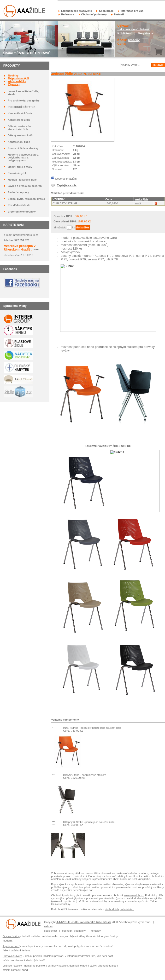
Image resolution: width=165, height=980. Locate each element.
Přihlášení (124, 33)
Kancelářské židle (19, 120)
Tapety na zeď (11, 946)
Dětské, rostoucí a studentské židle (19, 128)
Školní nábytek (17, 173)
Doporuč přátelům (66, 179)
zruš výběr (141, 199)
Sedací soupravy (18, 192)
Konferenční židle (19, 142)
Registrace (146, 33)
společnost (51, 931)
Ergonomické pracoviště (77, 11)
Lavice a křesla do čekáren (25, 186)
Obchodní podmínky (94, 14)
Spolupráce (106, 11)
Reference (68, 14)
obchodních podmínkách (120, 909)
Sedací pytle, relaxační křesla (26, 199)
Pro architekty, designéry (24, 101)
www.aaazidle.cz (134, 895)
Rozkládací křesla (19, 205)
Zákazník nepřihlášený (133, 29)
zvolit (138, 203)
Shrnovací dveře (12, 956)
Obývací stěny (11, 936)
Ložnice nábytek (12, 966)
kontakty (96, 931)
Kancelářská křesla (20, 113)
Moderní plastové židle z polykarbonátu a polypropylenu (23, 157)
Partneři (119, 14)
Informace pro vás (132, 11)
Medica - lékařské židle (22, 180)
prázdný (134, 40)
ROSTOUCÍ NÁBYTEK (22, 107)
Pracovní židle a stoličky (23, 148)
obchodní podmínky (74, 931)
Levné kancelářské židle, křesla (23, 93)
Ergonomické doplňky (22, 212)
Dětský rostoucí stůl (21, 135)
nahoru (48, 926)
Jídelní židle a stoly (20, 167)
